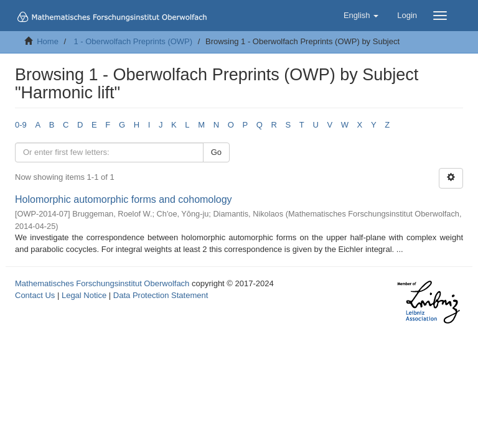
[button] (361, 16)
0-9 (21, 125)
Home (48, 41)
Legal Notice (84, 295)
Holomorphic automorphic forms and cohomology (124, 199)
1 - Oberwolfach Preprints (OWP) (133, 41)
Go (216, 152)
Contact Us (35, 295)
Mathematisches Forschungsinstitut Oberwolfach (102, 283)
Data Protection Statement (161, 295)
